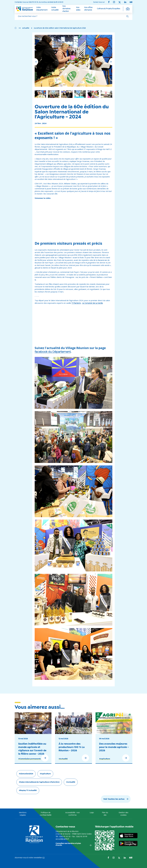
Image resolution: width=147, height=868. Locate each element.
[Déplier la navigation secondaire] (128, 9)
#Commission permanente (30, 759)
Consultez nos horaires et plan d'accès (68, 844)
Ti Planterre (76, 303)
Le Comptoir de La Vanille (93, 303)
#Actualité (63, 759)
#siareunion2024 (26, 774)
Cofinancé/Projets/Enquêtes (109, 9)
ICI (43, 858)
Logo (92, 813)
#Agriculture (105, 759)
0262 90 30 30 (65, 837)
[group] (93, 94)
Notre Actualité (55, 9)
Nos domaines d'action (66, 9)
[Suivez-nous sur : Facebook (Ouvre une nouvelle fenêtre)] (109, 2)
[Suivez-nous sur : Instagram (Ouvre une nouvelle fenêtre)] (114, 2)
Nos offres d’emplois (88, 9)
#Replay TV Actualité (28, 790)
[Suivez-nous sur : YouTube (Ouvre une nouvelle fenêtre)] (131, 2)
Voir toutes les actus (114, 799)
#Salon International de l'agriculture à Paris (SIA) (39, 782)
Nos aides (78, 9)
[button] (111, 62)
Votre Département (42, 9)
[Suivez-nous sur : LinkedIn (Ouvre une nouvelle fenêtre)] (125, 2)
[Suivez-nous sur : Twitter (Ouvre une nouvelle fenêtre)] (120, 2)
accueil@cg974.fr (62, 839)
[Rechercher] (127, 16)
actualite (26, 28)
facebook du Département (53, 352)
